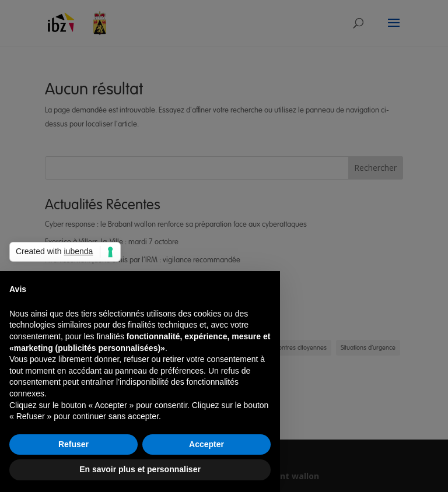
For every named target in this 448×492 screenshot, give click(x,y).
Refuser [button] (73, 444)
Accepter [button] (206, 444)
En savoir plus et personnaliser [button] (140, 469)
